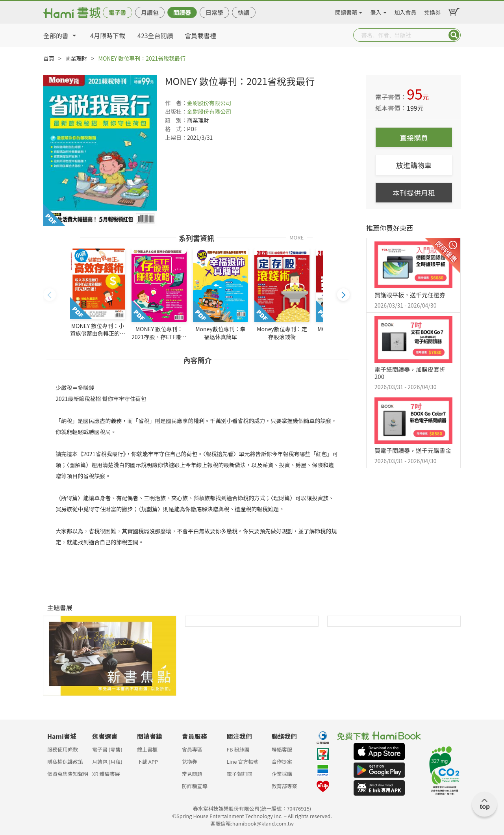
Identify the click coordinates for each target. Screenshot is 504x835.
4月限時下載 (108, 35)
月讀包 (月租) (107, 762)
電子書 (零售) (107, 749)
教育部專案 (284, 786)
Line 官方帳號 (243, 762)
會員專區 (192, 749)
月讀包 (150, 12)
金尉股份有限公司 (209, 103)
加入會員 (406, 11)
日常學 (214, 12)
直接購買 (414, 137)
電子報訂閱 (240, 774)
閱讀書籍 (346, 11)
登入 (376, 11)
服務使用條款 (63, 749)
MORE (296, 237)
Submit (454, 35)
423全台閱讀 (155, 35)
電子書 (118, 12)
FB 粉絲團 (238, 749)
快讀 (244, 12)
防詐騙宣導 (195, 786)
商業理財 (76, 58)
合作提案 (282, 762)
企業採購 (282, 774)
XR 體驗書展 (106, 774)
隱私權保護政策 (65, 762)
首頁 (49, 58)
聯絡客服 (282, 749)
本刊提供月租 (414, 193)
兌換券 (432, 11)
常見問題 (192, 774)
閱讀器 (182, 12)
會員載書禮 (200, 35)
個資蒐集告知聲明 (68, 774)
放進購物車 (414, 165)
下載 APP (147, 762)
